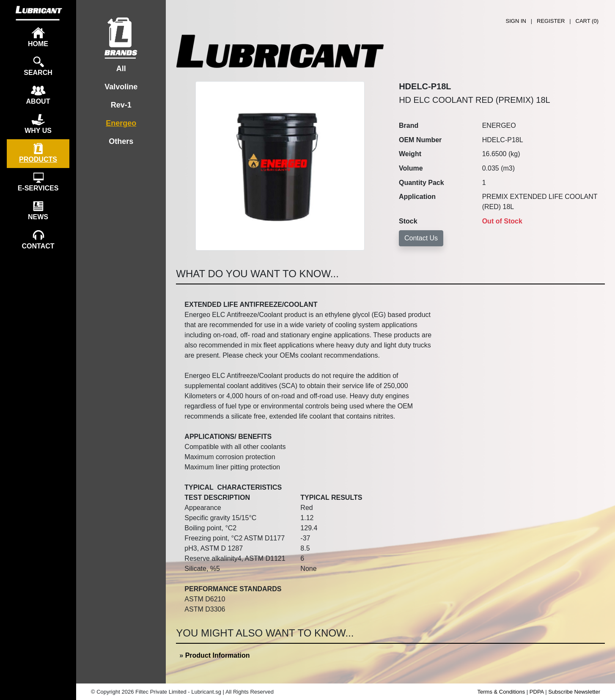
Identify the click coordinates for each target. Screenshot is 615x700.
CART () (587, 21)
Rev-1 (121, 105)
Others (121, 141)
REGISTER (551, 21)
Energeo (121, 123)
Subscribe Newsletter (574, 692)
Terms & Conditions (501, 692)
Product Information (218, 655)
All (121, 69)
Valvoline (121, 87)
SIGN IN (516, 21)
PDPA (537, 692)
